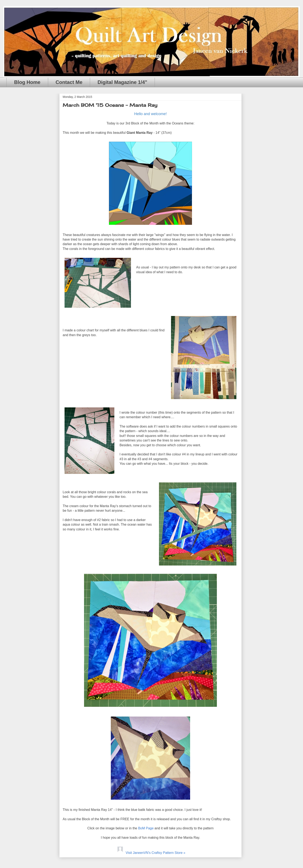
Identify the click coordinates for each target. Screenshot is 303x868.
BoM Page (146, 828)
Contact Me (69, 82)
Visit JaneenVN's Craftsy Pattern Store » (150, 853)
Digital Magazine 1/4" (122, 82)
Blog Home (27, 82)
